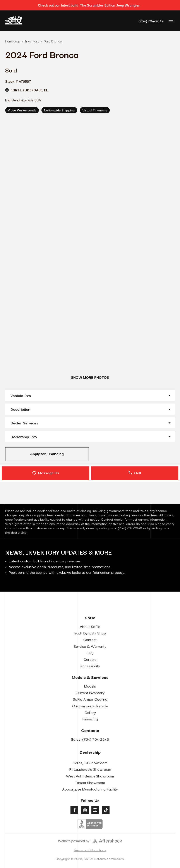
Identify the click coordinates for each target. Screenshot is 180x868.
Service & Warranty (90, 646)
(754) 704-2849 (151, 21)
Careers (90, 659)
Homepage (13, 41)
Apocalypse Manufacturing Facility (90, 789)
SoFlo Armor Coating (90, 699)
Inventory (32, 41)
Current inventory (90, 692)
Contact (90, 639)
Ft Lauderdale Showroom (90, 769)
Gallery (90, 712)
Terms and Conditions (90, 850)
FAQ (90, 653)
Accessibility (90, 666)
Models (90, 686)
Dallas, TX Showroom (90, 763)
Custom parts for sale (90, 706)
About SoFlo (90, 626)
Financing (90, 719)
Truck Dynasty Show (90, 633)
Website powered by (90, 841)
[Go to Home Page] (14, 21)
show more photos (90, 377)
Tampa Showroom (90, 782)
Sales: (90, 739)
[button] (90, 395)
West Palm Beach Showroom (90, 776)
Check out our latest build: (90, 5)
